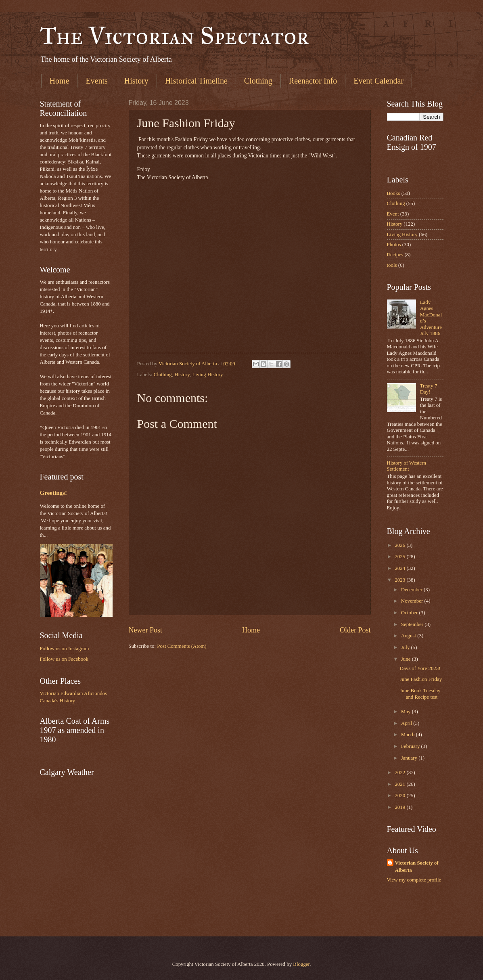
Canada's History (58, 701)
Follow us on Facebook (64, 659)
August (409, 636)
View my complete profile (414, 880)
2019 (400, 807)
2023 (400, 580)
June (407, 659)
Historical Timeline (196, 81)
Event (393, 214)
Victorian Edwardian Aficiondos (74, 693)
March (409, 735)
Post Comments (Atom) (182, 646)
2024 (400, 568)
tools (392, 265)
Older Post (355, 630)
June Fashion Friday (421, 679)
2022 (400, 773)
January (410, 758)
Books (394, 193)
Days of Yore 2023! (420, 668)
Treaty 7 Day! (429, 389)
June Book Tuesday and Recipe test (420, 694)
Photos (394, 245)
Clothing (258, 81)
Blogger (301, 964)
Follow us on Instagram (65, 649)
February (411, 746)
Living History (207, 375)
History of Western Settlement (407, 466)
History (136, 81)
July (406, 647)
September (413, 624)
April (407, 723)
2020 (400, 796)
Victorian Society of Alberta (417, 867)
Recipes (395, 255)
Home (60, 81)
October (410, 613)
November (413, 601)
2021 (400, 784)
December (412, 590)
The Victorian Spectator (175, 36)
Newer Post (146, 630)
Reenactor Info (313, 81)
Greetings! (53, 493)
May (407, 712)
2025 (400, 557)
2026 (400, 545)
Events (96, 81)
